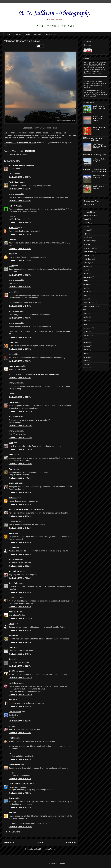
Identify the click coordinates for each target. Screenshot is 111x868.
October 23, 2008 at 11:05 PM (20, 449)
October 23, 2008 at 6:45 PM (20, 223)
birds (85, 281)
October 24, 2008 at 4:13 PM (20, 654)
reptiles (86, 350)
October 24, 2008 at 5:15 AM (20, 542)
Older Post (71, 842)
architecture (88, 277)
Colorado (87, 230)
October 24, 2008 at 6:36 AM (20, 566)
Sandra (12, 455)
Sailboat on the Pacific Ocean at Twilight (98, 119)
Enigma (12, 647)
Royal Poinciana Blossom (98, 187)
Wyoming (87, 263)
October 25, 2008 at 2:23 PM (20, 721)
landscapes (87, 328)
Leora (11, 292)
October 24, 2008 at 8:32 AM (20, 592)
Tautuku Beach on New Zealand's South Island (99, 171)
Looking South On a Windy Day (100, 160)
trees (85, 361)
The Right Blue (89, 204)
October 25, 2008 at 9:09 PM (20, 759)
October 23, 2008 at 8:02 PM (20, 275)
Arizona (86, 223)
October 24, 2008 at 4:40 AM (20, 528)
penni (11, 443)
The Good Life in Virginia (19, 784)
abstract (86, 266)
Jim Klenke (13, 521)
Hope (11, 659)
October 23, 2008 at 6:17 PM (20, 189)
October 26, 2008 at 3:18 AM (20, 779)
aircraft (86, 273)
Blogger (62, 863)
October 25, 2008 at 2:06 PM (20, 706)
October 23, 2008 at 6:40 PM (20, 201)
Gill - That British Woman (19, 165)
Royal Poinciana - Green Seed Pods (99, 107)
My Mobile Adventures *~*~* (20, 219)
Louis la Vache (15, 366)
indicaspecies (14, 765)
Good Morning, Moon (99, 155)
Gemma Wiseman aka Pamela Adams (24, 509)
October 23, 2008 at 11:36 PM (20, 464)
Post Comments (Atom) (45, 849)
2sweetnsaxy (14, 597)
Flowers (18, 34)
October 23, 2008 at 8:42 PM (20, 306)
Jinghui (12, 738)
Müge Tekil (13, 228)
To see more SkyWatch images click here (20, 143)
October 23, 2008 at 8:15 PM (20, 287)
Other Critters (51, 34)
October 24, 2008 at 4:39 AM (20, 516)
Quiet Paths (13, 583)
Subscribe (87, 45)
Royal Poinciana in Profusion (99, 129)
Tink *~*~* (13, 206)
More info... (97, 73)
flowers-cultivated (89, 306)
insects (86, 324)
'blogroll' (86, 219)
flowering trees (89, 303)
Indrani (11, 342)
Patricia (12, 469)
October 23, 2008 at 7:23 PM (20, 261)
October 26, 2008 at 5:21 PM (20, 807)
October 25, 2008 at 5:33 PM (20, 733)
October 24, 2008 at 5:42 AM (20, 554)
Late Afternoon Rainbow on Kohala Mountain (99, 146)
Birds (28, 34)
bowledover (13, 683)
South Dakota (88, 259)
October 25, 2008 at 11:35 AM (20, 695)
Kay (10, 240)
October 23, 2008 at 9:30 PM (20, 397)
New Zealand (88, 252)
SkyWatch (24, 155)
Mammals (38, 34)
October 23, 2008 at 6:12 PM (20, 177)
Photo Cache (14, 612)
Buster (86, 226)
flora (85, 299)
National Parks (89, 248)
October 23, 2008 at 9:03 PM (20, 361)
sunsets (86, 357)
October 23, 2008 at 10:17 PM (20, 426)
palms (86, 339)
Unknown (13, 498)
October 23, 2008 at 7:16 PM (20, 249)
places (86, 343)
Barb (11, 700)
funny (85, 313)
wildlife (86, 368)
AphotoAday (14, 571)
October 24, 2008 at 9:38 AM (20, 607)
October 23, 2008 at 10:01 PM (20, 411)
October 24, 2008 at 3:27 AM (20, 504)
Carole (11, 624)
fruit (85, 310)
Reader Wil (13, 483)
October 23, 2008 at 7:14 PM (20, 234)
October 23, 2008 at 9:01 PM (20, 337)
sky (17, 155)
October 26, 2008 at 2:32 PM (20, 793)
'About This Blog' (89, 215)
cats (85, 288)
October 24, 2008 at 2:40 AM (20, 493)
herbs (85, 321)
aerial (85, 270)
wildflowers (87, 364)
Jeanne (12, 548)
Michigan (87, 244)
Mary (11, 354)
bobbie (11, 533)
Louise (11, 402)
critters (86, 292)
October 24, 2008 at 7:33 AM (20, 578)
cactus (86, 284)
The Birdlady (14, 182)
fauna (85, 295)
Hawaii (12, 155)
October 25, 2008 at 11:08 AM (20, 678)
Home (8, 34)
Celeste (12, 798)
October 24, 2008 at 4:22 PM (20, 666)
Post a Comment (13, 832)
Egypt (85, 234)
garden (86, 317)
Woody (11, 254)
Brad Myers (13, 671)
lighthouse (87, 332)
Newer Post (9, 842)
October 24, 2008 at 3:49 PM (20, 642)
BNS (10, 813)
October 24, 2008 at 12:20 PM (20, 618)
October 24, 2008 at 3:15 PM (20, 630)
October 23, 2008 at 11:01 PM (20, 438)
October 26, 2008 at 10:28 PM (20, 827)
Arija (11, 726)
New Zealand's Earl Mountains (99, 176)
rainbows (87, 346)
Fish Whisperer (15, 712)
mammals (87, 335)
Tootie (11, 266)
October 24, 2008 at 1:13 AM (20, 478)
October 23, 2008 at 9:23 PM (20, 378)
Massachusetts (89, 241)
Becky (11, 636)
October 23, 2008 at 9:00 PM (20, 318)
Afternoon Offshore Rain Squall (98, 139)
